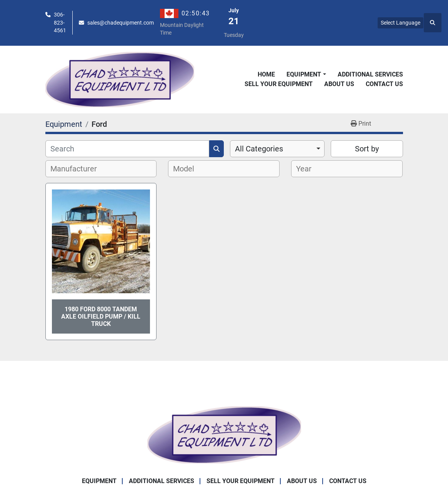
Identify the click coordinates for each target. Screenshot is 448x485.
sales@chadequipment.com (121, 23)
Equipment (304, 74)
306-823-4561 (60, 22)
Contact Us (384, 84)
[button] (306, 75)
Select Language (401, 23)
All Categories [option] (259, 149)
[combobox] (277, 149)
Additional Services (370, 74)
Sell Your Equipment (279, 84)
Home (266, 74)
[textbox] (78, 169)
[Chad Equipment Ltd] (224, 434)
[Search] (127, 149)
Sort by (367, 149)
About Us (339, 84)
